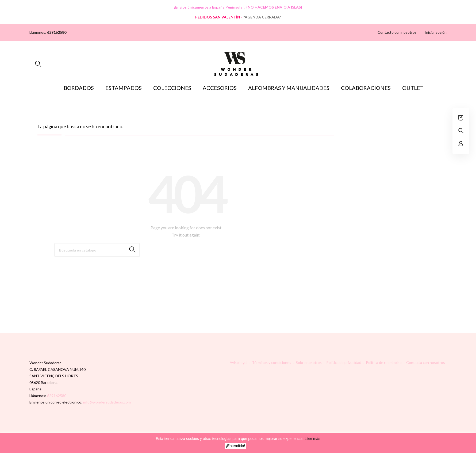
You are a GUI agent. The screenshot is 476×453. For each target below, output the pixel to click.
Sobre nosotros (309, 362)
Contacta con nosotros (426, 362)
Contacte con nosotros (397, 32)
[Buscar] (97, 250)
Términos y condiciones (272, 362)
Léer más (312, 439)
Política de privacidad (344, 362)
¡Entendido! (236, 446)
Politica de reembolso (384, 362)
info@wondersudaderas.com (107, 402)
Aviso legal (239, 362)
